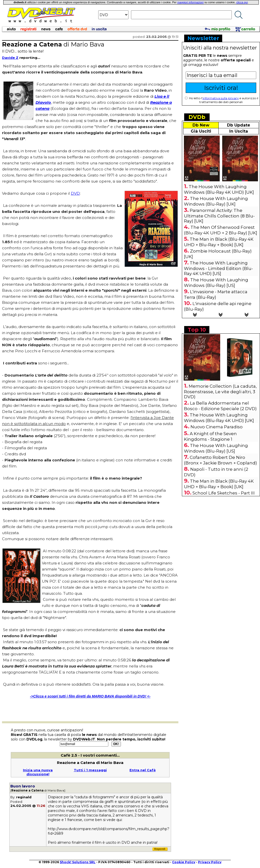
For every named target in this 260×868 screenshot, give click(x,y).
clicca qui (242, 2)
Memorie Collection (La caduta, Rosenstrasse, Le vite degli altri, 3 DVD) (220, 391)
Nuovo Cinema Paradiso (217, 427)
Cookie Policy (184, 862)
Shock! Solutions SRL (78, 862)
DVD (75, 193)
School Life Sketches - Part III (224, 493)
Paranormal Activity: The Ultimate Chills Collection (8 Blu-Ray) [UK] (219, 216)
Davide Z (10, 58)
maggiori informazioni (191, 2)
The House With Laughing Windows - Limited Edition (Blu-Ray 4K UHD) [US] (218, 268)
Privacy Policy (210, 862)
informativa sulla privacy (221, 98)
